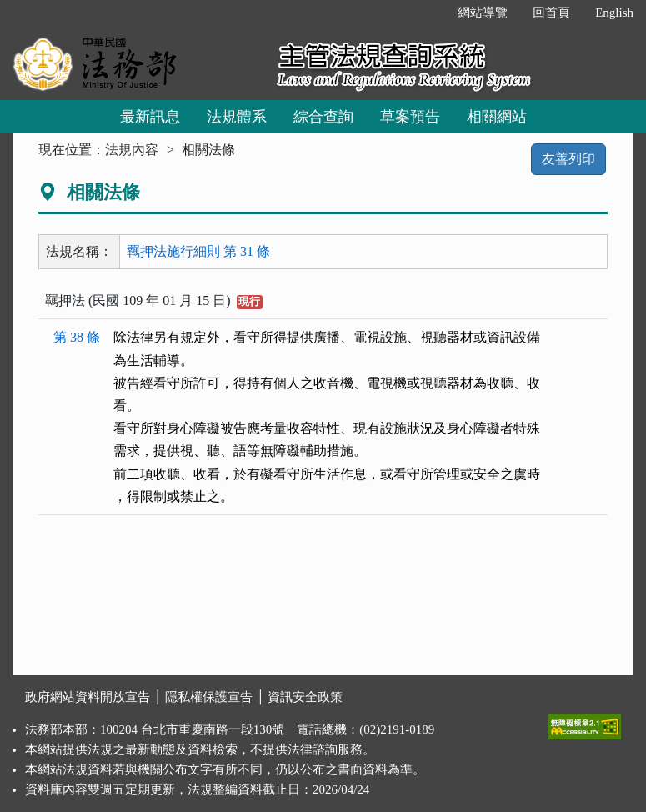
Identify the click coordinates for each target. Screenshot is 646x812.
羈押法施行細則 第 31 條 (198, 251)
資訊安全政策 (305, 697)
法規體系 (237, 117)
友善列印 (568, 159)
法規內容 (132, 150)
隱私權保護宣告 (209, 697)
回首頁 (551, 13)
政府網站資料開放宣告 (88, 697)
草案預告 (410, 117)
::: (428, 13)
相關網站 (497, 117)
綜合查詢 (323, 117)
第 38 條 (77, 337)
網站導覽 (483, 13)
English (614, 13)
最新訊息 (150, 117)
